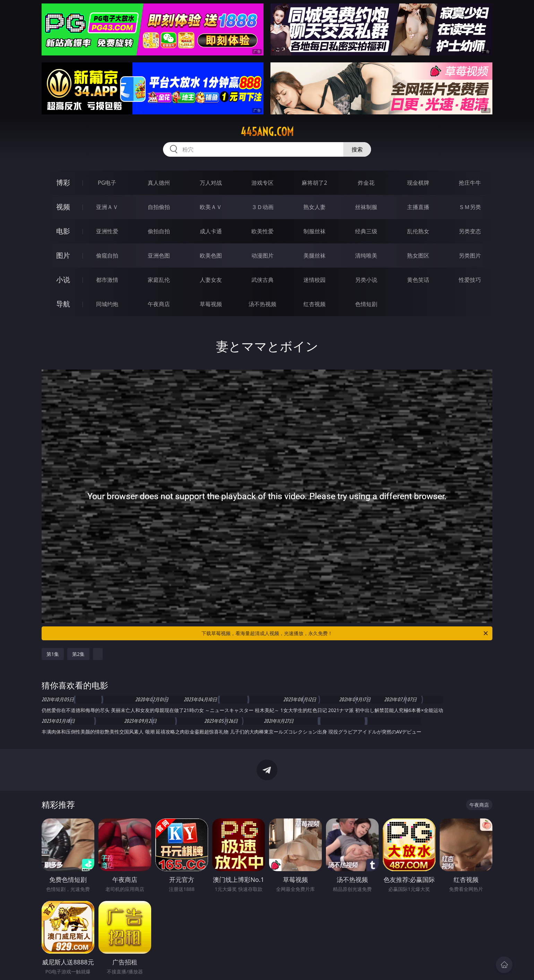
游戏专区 (262, 183)
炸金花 (366, 183)
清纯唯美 (366, 255)
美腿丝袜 (315, 255)
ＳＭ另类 (470, 207)
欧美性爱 (262, 231)
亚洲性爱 (107, 231)
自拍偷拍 (159, 207)
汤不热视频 (262, 304)
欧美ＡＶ (211, 207)
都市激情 (107, 280)
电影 (63, 231)
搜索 (357, 149)
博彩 (63, 183)
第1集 (53, 654)
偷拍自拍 (159, 231)
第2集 (78, 654)
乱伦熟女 (418, 231)
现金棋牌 (418, 183)
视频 (63, 207)
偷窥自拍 (107, 255)
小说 (63, 280)
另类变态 (470, 231)
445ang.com (267, 132)
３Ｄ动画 (262, 207)
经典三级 (366, 231)
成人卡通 (211, 231)
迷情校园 (315, 280)
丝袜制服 (366, 207)
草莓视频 (211, 304)
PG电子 (107, 183)
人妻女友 (211, 280)
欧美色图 (211, 255)
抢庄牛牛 (470, 183)
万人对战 (211, 183)
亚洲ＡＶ (107, 207)
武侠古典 (262, 280)
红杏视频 (315, 304)
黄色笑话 (418, 280)
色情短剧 (366, 304)
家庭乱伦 (159, 280)
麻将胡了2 (314, 183)
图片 (63, 255)
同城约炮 (107, 304)
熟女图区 (418, 255)
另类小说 (366, 280)
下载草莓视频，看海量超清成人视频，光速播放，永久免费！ (345, 633)
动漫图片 (262, 255)
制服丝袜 (315, 231)
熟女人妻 (315, 207)
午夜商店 (159, 304)
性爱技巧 (470, 280)
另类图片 (470, 255)
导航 (63, 304)
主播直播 (418, 207)
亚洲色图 (159, 255)
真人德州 (159, 183)
